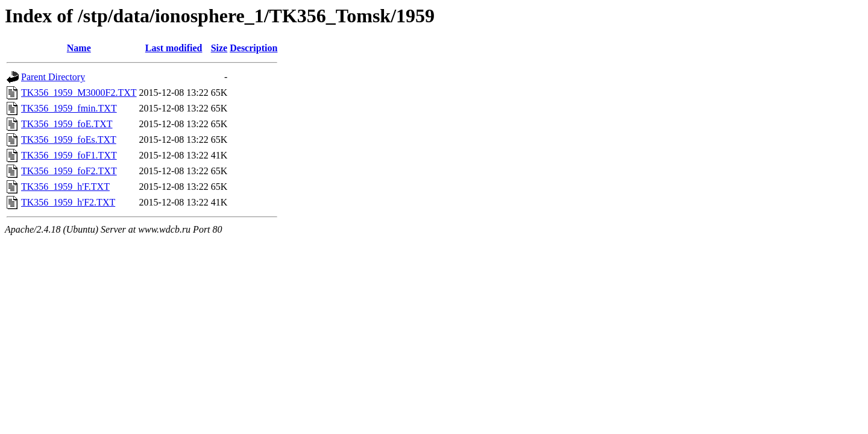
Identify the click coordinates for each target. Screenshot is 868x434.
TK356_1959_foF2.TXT (69, 171)
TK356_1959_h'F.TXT (65, 187)
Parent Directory (53, 77)
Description (253, 48)
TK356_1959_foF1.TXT (69, 155)
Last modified (174, 48)
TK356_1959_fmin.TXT (69, 108)
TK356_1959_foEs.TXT (69, 140)
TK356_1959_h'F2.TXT (68, 202)
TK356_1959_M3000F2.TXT (79, 93)
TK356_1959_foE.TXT (67, 124)
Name (79, 48)
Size (219, 48)
